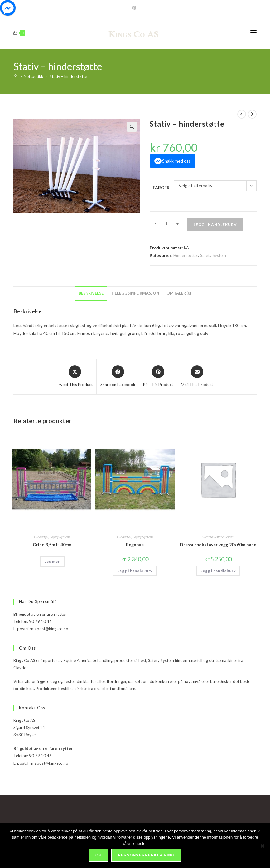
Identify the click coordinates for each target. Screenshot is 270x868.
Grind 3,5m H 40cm (52, 544)
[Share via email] (197, 377)
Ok (99, 855)
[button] (132, 127)
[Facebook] (135, 8)
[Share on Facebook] (118, 377)
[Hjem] (15, 76)
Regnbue (135, 544)
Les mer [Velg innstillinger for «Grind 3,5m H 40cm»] (52, 561)
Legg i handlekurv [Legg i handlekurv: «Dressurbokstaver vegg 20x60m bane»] (218, 571)
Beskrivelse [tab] (91, 293)
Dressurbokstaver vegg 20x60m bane (218, 544)
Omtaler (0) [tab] (179, 293)
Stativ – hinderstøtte (68, 76)
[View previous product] (242, 114)
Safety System (213, 255)
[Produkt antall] (166, 223)
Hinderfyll (41, 537)
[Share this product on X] (75, 377)
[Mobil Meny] (253, 33)
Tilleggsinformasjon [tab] (135, 293)
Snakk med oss (176, 161)
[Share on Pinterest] (158, 377)
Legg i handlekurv (215, 225)
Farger (161, 187)
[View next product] (252, 114)
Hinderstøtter (186, 255)
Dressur (207, 537)
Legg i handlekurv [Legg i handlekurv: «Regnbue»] (135, 571)
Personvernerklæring (146, 855)
